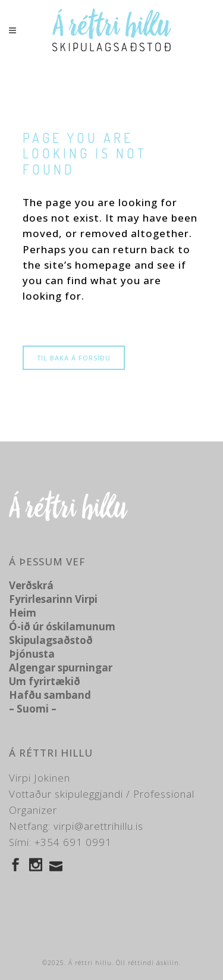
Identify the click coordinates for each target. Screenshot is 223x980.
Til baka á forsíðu (74, 358)
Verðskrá (31, 585)
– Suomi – (33, 709)
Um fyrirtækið (45, 681)
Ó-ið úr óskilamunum (62, 626)
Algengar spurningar (61, 668)
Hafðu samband (50, 695)
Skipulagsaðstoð (51, 640)
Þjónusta (32, 654)
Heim (23, 613)
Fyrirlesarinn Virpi (53, 599)
